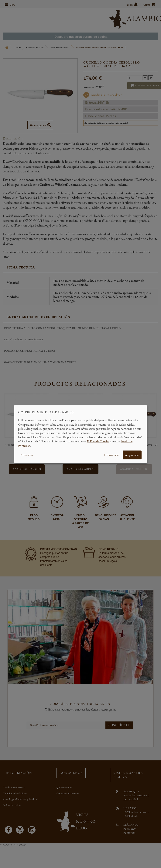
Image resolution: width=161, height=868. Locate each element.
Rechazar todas (111, 455)
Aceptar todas (132, 455)
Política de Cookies (98, 441)
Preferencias (26, 455)
